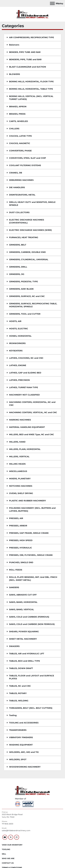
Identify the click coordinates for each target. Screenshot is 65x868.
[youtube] (5, 837)
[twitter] (11, 837)
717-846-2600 (7, 824)
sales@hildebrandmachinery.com (16, 831)
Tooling (6, 849)
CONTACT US (8, 863)
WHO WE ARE (8, 858)
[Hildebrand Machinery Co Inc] (32, 790)
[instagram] (17, 837)
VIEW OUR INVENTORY (12, 845)
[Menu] (52, 3)
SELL (4, 854)
